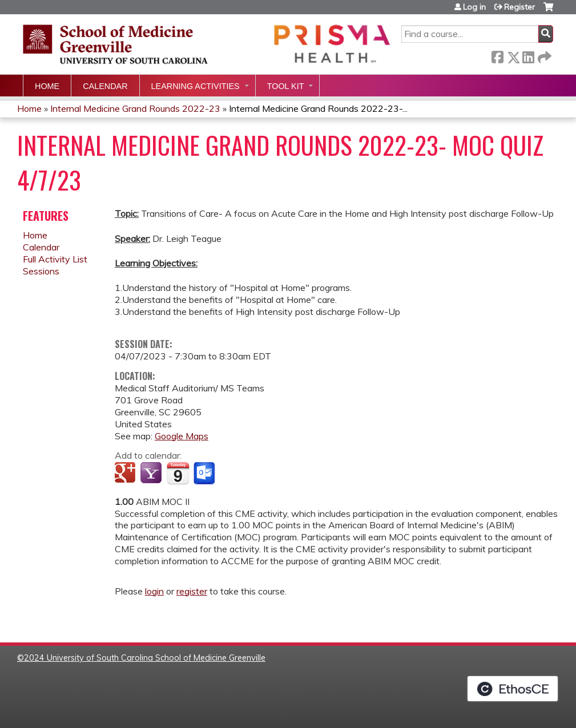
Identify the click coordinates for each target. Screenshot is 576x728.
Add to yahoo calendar (152, 474)
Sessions (41, 271)
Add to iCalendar (178, 473)
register (192, 591)
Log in (474, 7)
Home (47, 86)
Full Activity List (55, 259)
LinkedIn (528, 55)
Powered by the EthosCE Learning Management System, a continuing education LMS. (513, 689)
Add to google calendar (126, 474)
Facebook (497, 55)
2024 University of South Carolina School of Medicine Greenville (145, 658)
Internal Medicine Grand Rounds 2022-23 (135, 108)
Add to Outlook (205, 474)
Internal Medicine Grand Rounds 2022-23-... (318, 108)
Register (519, 7)
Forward (543, 55)
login (154, 591)
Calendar (105, 86)
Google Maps (182, 436)
